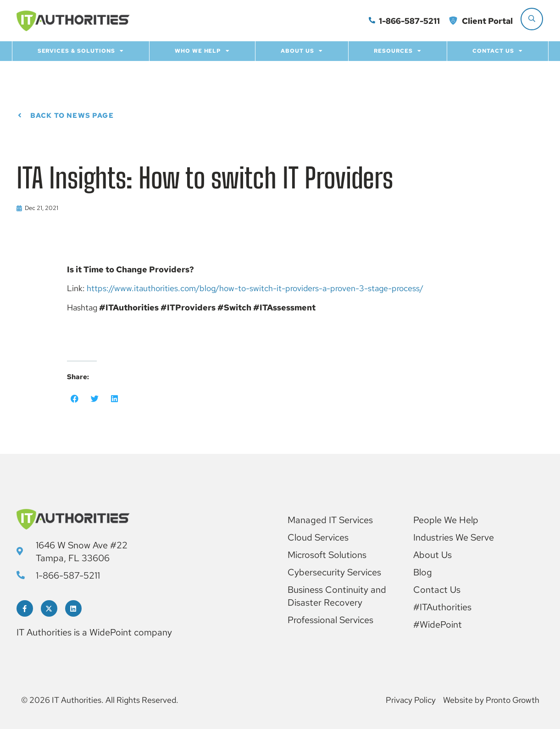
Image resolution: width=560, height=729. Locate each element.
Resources (398, 51)
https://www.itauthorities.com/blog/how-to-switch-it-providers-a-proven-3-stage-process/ (255, 288)
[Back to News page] (20, 116)
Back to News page (72, 116)
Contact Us (498, 51)
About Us (302, 51)
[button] (75, 399)
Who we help (202, 51)
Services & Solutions (81, 51)
